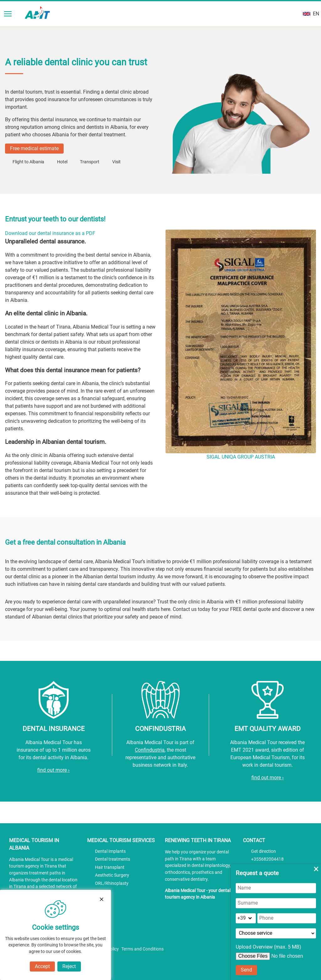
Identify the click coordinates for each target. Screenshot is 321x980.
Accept (42, 966)
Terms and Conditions (142, 949)
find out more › (53, 770)
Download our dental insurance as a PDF (50, 233)
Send (246, 970)
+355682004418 (267, 859)
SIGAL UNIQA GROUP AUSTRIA (241, 457)
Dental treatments (113, 859)
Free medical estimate (34, 148)
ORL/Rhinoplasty (112, 883)
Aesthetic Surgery (112, 875)
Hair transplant (110, 867)
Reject (69, 966)
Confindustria (150, 750)
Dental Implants (110, 851)
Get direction (263, 851)
